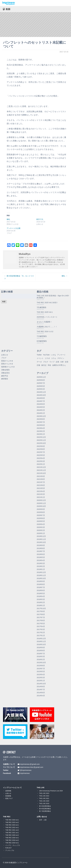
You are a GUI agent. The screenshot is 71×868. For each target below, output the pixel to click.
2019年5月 (41, 557)
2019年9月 (41, 545)
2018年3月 (41, 599)
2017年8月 (41, 614)
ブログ (4, 358)
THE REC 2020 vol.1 (12, 838)
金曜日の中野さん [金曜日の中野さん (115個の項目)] (59, 365)
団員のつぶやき (7, 361)
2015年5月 (41, 671)
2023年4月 (41, 428)
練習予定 (5, 376)
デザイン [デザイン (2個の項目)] (61, 358)
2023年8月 (41, 419)
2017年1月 (41, 635)
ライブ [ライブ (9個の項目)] (52, 362)
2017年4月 (41, 626)
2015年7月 (41, 669)
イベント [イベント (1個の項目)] (40, 358)
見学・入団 (43, 820)
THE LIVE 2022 (44, 796)
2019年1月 (41, 569)
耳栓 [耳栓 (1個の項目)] (49, 365)
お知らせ (5, 355)
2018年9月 (41, 581)
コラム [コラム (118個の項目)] (54, 358)
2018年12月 (41, 572)
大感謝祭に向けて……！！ (47, 327)
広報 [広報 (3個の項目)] (38, 365)
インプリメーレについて (12, 788)
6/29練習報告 (42, 341)
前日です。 (41, 219)
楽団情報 (8, 791)
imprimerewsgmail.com (30, 764)
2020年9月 (41, 509)
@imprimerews (26, 770)
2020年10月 (41, 506)
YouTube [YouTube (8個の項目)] (46, 355)
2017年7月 (41, 617)
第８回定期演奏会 (45, 809)
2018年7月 (41, 587)
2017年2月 (41, 632)
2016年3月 (41, 656)
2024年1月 (41, 413)
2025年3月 (41, 389)
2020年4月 (41, 524)
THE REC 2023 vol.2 (12, 822)
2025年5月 (41, 386)
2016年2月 (41, 659)
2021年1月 (41, 497)
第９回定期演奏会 (45, 806)
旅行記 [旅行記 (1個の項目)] (44, 365)
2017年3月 (41, 629)
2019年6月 (41, 554)
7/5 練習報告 (42, 307)
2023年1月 (41, 434)
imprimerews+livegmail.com (32, 767)
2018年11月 (41, 575)
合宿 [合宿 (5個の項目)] (67, 362)
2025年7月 (41, 383)
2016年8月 (41, 651)
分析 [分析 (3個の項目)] (62, 362)
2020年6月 (41, 518)
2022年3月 (41, 461)
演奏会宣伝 (5, 373)
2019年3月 (41, 563)
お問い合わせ (42, 817)
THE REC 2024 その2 (45, 331)
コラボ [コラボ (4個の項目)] (47, 358)
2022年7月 (41, 452)
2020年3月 (41, 527)
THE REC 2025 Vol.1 (45, 312)
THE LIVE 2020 (44, 801)
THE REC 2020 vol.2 (12, 835)
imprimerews (25, 773)
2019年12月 (41, 536)
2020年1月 (41, 533)
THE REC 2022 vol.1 (12, 828)
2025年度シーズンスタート (47, 317)
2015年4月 (41, 675)
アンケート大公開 (13, 228)
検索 (4, 302)
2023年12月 (41, 416)
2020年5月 (41, 521)
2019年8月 (41, 548)
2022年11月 (41, 440)
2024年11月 (41, 392)
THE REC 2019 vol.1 (12, 843)
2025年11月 (41, 377)
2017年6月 (41, 620)
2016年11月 (41, 641)
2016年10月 (41, 644)
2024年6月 (41, 404)
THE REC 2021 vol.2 (12, 830)
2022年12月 (41, 437)
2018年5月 (41, 593)
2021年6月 (41, 485)
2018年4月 (41, 596)
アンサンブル (10, 850)
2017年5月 (41, 623)
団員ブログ (9, 798)
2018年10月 (41, 578)
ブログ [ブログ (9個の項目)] (46, 362)
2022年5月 (41, 455)
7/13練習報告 (42, 336)
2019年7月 (41, 551)
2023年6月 (41, 425)
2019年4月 (41, 560)
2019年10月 (41, 542)
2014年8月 (41, 687)
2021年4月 (41, 491)
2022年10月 (41, 443)
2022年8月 (41, 449)
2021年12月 (41, 467)
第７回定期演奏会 (45, 811)
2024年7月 (41, 401)
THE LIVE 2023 (44, 793)
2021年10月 (41, 473)
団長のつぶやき (7, 364)
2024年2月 (41, 410)
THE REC (7, 817)
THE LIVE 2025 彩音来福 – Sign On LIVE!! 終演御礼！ (53, 297)
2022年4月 (41, 458)
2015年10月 (41, 663)
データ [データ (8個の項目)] (39, 362)
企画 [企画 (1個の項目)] (57, 362)
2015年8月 (41, 666)
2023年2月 (41, 431)
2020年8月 (41, 512)
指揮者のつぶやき (8, 367)
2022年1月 (41, 464)
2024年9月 (41, 398)
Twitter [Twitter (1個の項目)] (39, 355)
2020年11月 (41, 503)
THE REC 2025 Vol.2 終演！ (47, 303)
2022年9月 (41, 446)
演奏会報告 (5, 370)
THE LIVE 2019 (44, 804)
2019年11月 (41, 539)
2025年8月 (41, 380)
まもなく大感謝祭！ (44, 322)
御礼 (8, 219)
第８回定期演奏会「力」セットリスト (19, 277)
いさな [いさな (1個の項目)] (53, 355)
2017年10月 (41, 608)
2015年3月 (41, 678)
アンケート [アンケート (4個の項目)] (61, 355)
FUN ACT (8, 848)
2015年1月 (41, 681)
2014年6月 (41, 693)
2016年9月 (41, 647)
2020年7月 (41, 515)
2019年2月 (41, 566)
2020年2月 (41, 530)
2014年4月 (41, 696)
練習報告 (5, 379)
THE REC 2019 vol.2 (12, 840)
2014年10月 (41, 684)
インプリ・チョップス (13, 845)
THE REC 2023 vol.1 (12, 825)
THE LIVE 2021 (44, 798)
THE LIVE (41, 788)
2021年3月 (41, 494)
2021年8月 (41, 479)
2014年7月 (41, 690)
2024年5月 (41, 407)
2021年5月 (41, 488)
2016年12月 (41, 639)
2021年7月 (41, 482)
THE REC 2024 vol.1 (12, 820)
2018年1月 (41, 605)
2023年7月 (41, 422)
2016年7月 (41, 654)
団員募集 (8, 796)
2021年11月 (41, 470)
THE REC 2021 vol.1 (12, 833)
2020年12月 (41, 500)
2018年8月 (41, 584)
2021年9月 (41, 476)
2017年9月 (41, 611)
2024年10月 (41, 395)
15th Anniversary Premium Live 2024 (51, 791)
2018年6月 (41, 590)
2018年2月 (41, 602)
